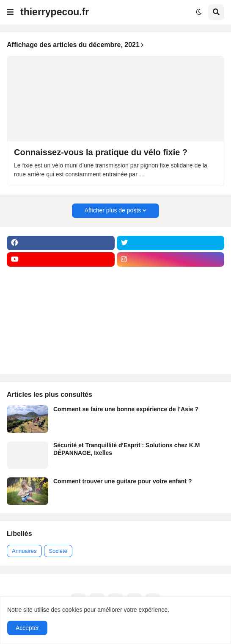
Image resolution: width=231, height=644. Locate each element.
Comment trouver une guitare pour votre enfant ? (122, 481)
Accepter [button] (27, 628)
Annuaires (24, 551)
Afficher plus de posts (113, 210)
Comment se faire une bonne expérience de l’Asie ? (126, 409)
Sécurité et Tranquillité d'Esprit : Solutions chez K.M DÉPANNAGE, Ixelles (126, 449)
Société (58, 551)
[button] (10, 12)
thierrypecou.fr (55, 12)
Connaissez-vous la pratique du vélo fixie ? (101, 152)
